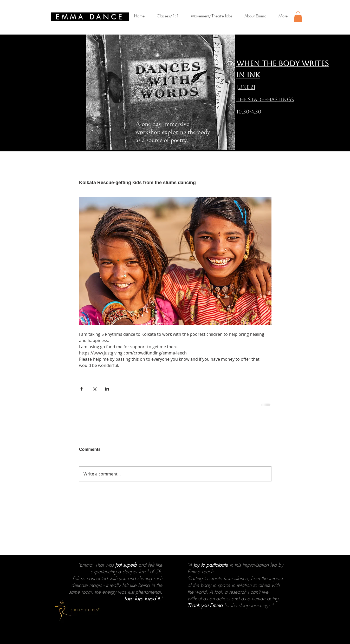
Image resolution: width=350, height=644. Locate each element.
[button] (298, 17)
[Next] (321, 601)
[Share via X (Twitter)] (94, 389)
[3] (177, 634)
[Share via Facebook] (82, 389)
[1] (168, 634)
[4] (182, 634)
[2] (173, 634)
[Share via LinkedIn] (107, 389)
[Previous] (29, 601)
